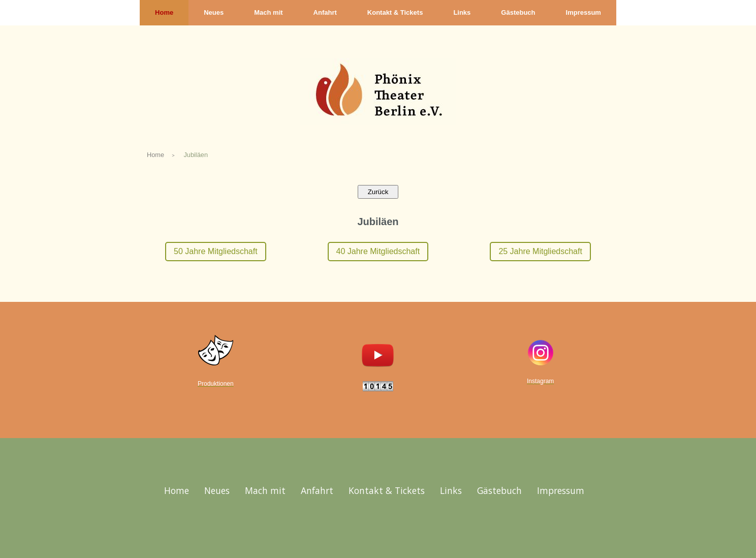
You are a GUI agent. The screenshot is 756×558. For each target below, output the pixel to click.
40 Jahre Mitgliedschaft (378, 251)
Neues (214, 12)
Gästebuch (518, 12)
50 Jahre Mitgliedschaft (216, 251)
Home (164, 12)
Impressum (584, 12)
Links (462, 12)
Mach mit (268, 12)
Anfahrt (325, 12)
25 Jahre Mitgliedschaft (540, 251)
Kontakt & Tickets (395, 12)
